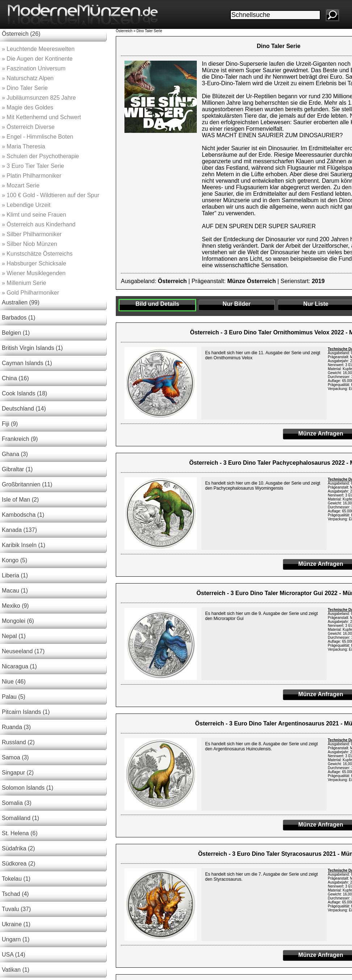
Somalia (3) (17, 803)
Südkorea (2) (19, 864)
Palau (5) (14, 697)
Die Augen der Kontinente (37, 59)
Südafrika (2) (18, 848)
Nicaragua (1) (19, 666)
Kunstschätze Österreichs (37, 254)
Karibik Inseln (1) (24, 545)
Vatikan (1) (16, 970)
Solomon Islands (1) (27, 788)
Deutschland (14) (24, 409)
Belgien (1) (16, 333)
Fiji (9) (10, 424)
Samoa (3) (15, 757)
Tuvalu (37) (16, 909)
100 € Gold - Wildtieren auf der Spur (50, 195)
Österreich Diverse (28, 127)
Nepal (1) (14, 636)
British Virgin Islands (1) (32, 348)
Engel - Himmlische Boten (37, 137)
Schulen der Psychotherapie (40, 156)
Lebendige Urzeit (26, 205)
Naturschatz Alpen (28, 78)
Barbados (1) (19, 318)
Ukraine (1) (16, 924)
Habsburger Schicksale (34, 263)
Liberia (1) (15, 575)
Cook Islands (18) (24, 393)
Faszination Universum (34, 68)
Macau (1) (15, 591)
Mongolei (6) (18, 621)
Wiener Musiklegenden (34, 273)
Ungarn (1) (16, 939)
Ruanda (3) (16, 727)
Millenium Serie (24, 283)
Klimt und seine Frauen (34, 215)
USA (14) (14, 955)
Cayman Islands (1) (27, 363)
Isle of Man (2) (20, 500)
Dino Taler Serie (25, 88)
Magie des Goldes (27, 107)
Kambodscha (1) (23, 515)
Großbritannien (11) (27, 484)
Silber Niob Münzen (29, 244)
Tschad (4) (15, 894)
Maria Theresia (24, 146)
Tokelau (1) (16, 879)
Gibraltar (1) (17, 469)
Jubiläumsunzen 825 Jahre (39, 98)
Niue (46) (14, 682)
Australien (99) (21, 302)
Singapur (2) (18, 773)
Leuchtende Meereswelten (38, 49)
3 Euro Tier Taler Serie (33, 166)
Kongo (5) (14, 560)
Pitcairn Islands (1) (26, 712)
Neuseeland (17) (23, 651)
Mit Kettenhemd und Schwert (41, 117)
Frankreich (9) (20, 439)
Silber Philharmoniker (32, 234)
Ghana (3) (15, 454)
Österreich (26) (21, 34)
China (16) (15, 378)
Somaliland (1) (20, 818)
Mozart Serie (21, 185)
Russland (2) (18, 742)
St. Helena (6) (20, 833)
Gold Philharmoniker (30, 293)
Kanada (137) (19, 530)
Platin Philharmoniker (32, 176)
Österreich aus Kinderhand (39, 224)
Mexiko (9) (15, 606)
